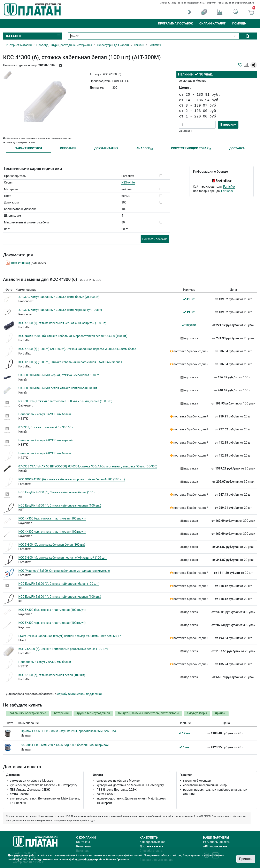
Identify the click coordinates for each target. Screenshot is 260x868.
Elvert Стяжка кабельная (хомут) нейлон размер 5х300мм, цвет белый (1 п (70, 636)
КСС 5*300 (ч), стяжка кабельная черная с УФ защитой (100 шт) (63, 558)
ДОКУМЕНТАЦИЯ (106, 148)
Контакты (83, 842)
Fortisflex (229, 187)
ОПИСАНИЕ (68, 148)
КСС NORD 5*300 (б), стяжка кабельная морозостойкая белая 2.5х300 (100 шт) (73, 336)
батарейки (61, 713)
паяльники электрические (28, 713)
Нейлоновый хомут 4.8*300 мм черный (46, 440)
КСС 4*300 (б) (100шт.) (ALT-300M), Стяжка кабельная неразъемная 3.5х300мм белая (77, 349)
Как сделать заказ (152, 842)
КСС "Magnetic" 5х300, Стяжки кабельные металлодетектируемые (64, 571)
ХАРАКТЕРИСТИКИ (29, 148)
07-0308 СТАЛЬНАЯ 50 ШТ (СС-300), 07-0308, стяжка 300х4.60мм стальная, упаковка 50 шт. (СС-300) (88, 467)
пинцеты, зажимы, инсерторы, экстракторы (148, 713)
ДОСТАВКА (237, 148)
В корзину (228, 125)
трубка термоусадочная (93, 713)
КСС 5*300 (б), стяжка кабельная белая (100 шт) (52, 545)
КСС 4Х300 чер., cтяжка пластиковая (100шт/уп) (52, 532)
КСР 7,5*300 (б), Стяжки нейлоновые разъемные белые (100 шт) (63, 649)
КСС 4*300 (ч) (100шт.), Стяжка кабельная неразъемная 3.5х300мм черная (70, 362)
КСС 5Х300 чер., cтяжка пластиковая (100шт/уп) (52, 623)
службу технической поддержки (80, 694)
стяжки (139, 45)
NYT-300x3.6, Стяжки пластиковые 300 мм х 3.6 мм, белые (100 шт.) (65, 401)
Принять (246, 859)
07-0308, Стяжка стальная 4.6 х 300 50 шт (47, 427)
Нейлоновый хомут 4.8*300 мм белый (45, 453)
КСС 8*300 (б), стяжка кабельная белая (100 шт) (52, 675)
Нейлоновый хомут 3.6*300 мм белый (45, 414)
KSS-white (128, 183)
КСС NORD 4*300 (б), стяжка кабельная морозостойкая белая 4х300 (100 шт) (72, 479)
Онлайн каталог (213, 24)
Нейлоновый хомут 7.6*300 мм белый (45, 662)
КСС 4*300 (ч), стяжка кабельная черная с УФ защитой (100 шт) (63, 323)
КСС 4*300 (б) (20, 263)
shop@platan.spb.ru (244, 3)
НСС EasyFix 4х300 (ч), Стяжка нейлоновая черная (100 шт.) (60, 506)
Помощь (239, 24)
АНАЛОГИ (145, 149)
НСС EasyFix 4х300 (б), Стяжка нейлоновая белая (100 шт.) (59, 492)
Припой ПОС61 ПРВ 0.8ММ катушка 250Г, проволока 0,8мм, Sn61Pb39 (69, 731)
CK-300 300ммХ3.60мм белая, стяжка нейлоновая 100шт (58, 388)
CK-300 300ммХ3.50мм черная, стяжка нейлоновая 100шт (59, 375)
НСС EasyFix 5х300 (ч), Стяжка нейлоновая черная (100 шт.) (60, 597)
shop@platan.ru (194, 3)
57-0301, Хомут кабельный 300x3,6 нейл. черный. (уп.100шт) (60, 310)
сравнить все (91, 280)
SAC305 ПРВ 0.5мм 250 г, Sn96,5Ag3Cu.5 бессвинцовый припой (65, 745)
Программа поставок (175, 24)
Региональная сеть (216, 842)
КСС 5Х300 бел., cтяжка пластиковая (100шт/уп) (52, 610)
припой (220, 713)
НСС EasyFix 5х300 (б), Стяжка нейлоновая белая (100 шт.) (59, 584)
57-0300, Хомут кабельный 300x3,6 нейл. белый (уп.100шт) (59, 297)
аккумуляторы (197, 713)
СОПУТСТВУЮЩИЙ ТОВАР (191, 149)
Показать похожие (155, 239)
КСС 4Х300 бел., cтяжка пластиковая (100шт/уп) (52, 519)
